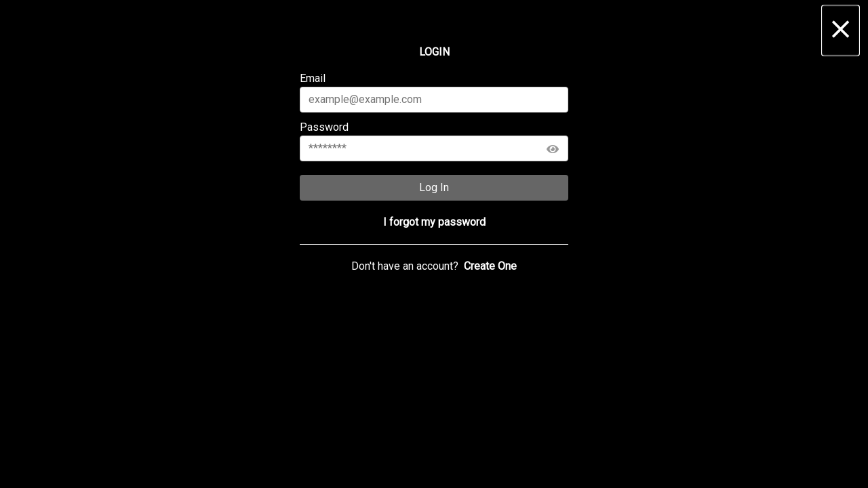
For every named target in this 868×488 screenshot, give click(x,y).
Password (434, 141)
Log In (434, 187)
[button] (841, 30)
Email (434, 92)
